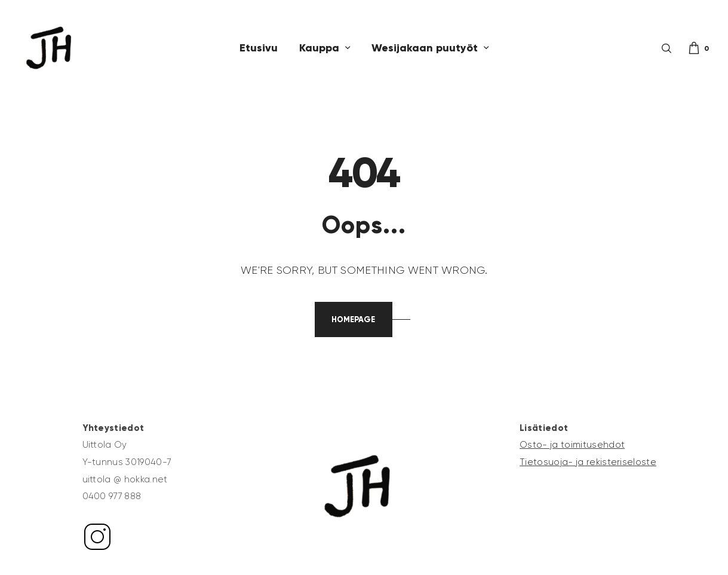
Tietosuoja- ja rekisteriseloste (588, 462)
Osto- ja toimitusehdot (572, 445)
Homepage (353, 319)
